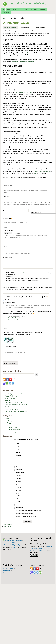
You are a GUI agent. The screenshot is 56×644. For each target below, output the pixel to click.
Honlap (5, 247)
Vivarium (18, 487)
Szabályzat (13, 545)
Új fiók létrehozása (11, 27)
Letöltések (34, 9)
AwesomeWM (20, 458)
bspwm (18, 461)
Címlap (5, 18)
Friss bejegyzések (11, 421)
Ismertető (8, 400)
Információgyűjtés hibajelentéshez (16, 411)
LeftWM (18, 481)
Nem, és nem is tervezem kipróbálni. (27, 516)
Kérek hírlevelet (10, 303)
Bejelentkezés (25, 27)
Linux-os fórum (12, 427)
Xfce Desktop (7, 573)
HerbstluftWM (20, 473)
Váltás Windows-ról (11, 396)
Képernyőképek (10, 398)
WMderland (19, 508)
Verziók (7, 407)
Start (8, 9)
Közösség (42, 9)
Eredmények (8, 526)
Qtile (17, 467)
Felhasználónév (8, 185)
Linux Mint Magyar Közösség (28, 3)
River (17, 464)
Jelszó (5, 210)
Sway (17, 446)
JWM (17, 493)
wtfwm (18, 499)
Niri (17, 484)
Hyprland (18, 452)
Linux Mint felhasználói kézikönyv (16, 405)
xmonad (18, 455)
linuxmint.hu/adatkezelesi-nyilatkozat (23, 62)
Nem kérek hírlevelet (11, 300)
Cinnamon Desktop (9, 568)
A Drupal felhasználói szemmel (42, 171)
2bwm (18, 505)
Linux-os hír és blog (13, 430)
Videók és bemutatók (12, 409)
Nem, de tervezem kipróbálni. (25, 514)
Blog (26, 9)
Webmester (7, 543)
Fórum (20, 9)
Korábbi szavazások (10, 524)
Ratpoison (19, 476)
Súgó (14, 9)
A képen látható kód (11, 347)
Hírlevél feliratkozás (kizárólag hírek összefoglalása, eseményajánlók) (25, 297)
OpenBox (18, 490)
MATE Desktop (7, 571)
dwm (17, 449)
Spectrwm (19, 470)
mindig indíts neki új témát (24, 92)
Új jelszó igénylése (40, 27)
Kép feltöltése (9, 230)
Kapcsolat (21, 545)
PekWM (18, 496)
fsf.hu (14, 547)
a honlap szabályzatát (13, 320)
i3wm (17, 443)
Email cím (7, 197)
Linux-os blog (11, 432)
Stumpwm (19, 478)
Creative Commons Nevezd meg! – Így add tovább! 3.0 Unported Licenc (41, 548)
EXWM (18, 502)
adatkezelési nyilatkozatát (14, 318)
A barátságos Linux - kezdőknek (15, 394)
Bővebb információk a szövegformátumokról (36, 273)
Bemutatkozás (7, 258)
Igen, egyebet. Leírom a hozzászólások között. (29, 511)
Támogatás (6, 13)
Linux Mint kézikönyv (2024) (14, 403)
